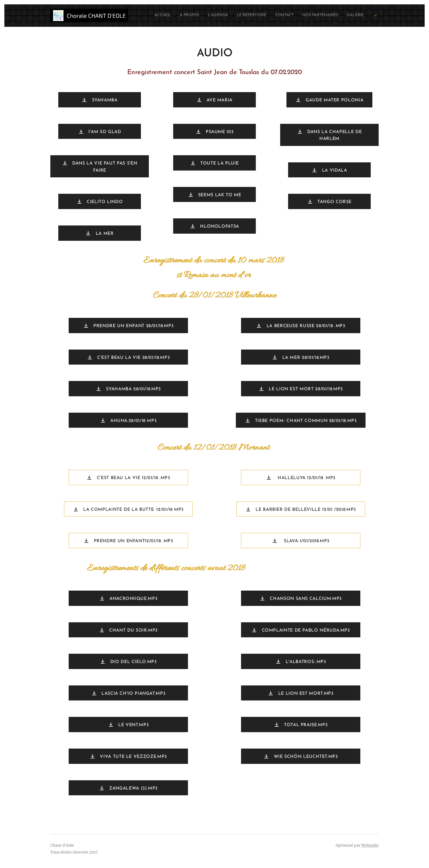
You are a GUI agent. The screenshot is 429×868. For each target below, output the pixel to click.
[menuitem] (313, 16)
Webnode (370, 845)
